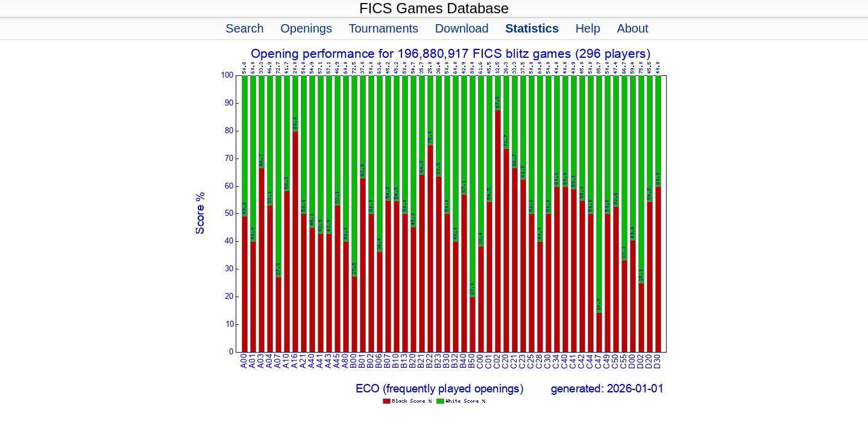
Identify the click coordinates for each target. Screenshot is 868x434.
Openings (306, 28)
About (632, 28)
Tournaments (383, 28)
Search (244, 28)
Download (462, 28)
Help (588, 28)
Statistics (532, 28)
